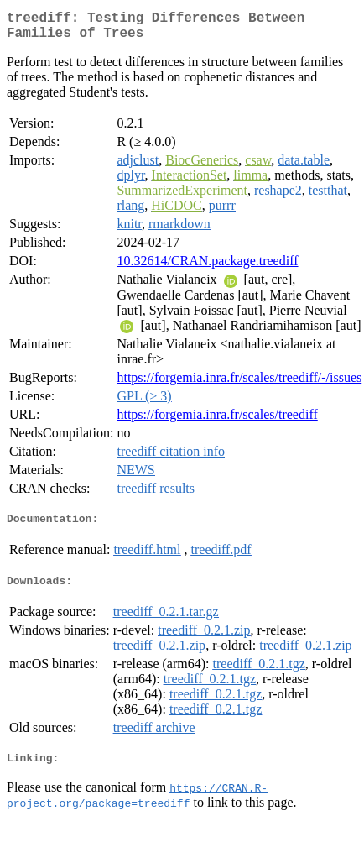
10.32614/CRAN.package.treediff (207, 267)
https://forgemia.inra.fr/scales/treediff (217, 421)
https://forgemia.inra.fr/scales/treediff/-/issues (239, 384)
